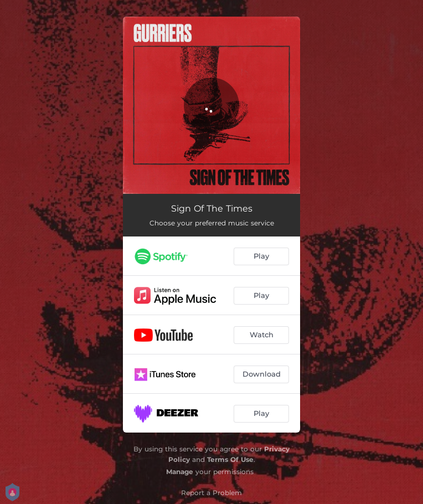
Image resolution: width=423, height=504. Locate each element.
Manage (180, 472)
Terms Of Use (230, 459)
